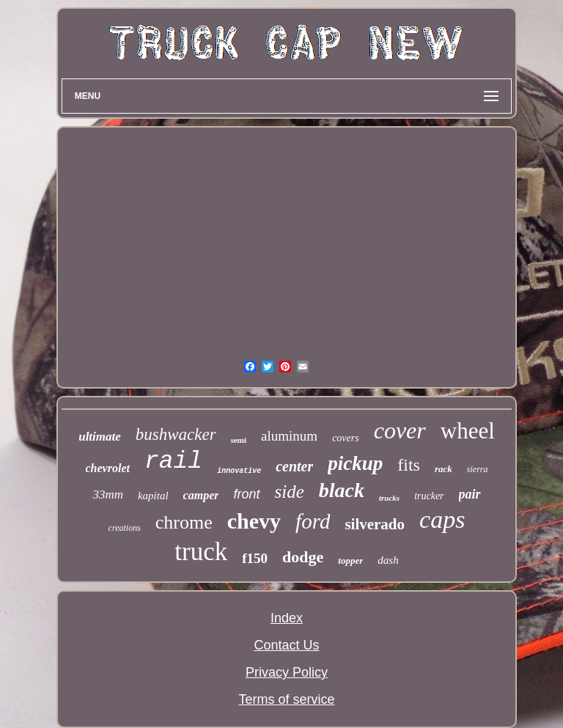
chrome (184, 522)
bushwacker (176, 434)
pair (470, 494)
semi (239, 440)
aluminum (289, 436)
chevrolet (108, 468)
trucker (429, 496)
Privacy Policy (287, 672)
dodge (303, 557)
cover (400, 430)
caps (442, 519)
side (290, 492)
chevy (254, 521)
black (342, 490)
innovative (239, 471)
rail (173, 462)
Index (287, 618)
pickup (355, 463)
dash (388, 560)
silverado (375, 524)
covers (346, 438)
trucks (389, 498)
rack (444, 469)
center (294, 466)
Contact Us (286, 645)
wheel (468, 431)
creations (125, 528)
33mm (108, 494)
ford (313, 521)
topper (350, 560)
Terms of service (286, 699)
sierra (478, 469)
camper (201, 495)
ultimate (100, 437)
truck (201, 552)
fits (409, 465)
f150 (255, 558)
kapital (153, 496)
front (246, 494)
